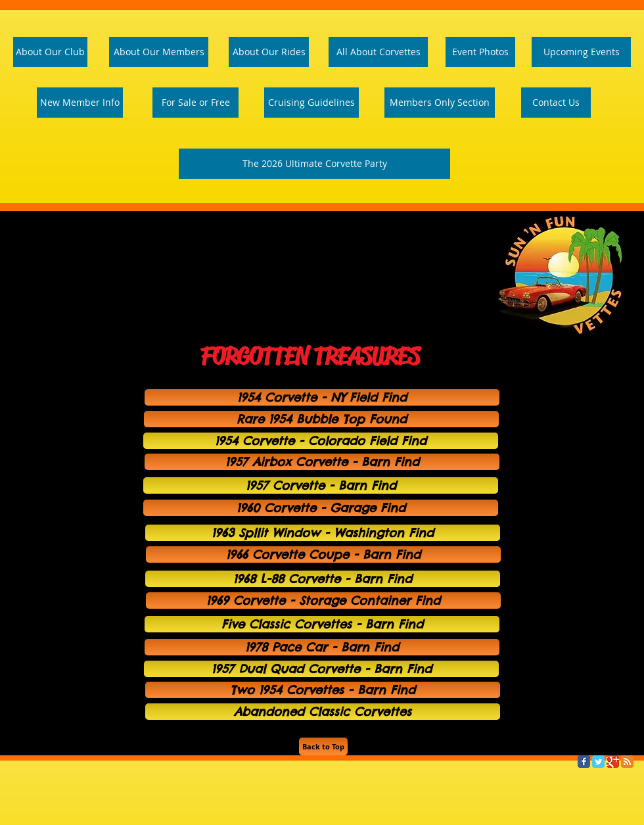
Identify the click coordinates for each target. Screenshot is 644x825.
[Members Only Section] (440, 103)
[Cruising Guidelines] (311, 103)
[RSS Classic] (627, 762)
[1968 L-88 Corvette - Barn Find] (323, 579)
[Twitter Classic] (598, 762)
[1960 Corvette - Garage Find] (321, 508)
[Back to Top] (323, 746)
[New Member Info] (80, 103)
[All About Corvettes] (378, 52)
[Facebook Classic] (584, 762)
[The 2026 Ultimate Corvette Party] (314, 164)
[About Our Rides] (269, 52)
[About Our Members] (159, 52)
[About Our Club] (50, 52)
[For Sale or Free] (195, 103)
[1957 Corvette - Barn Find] (321, 485)
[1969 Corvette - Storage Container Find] (323, 601)
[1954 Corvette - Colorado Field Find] (321, 441)
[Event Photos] (480, 52)
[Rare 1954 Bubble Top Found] (321, 419)
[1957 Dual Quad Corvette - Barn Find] (321, 669)
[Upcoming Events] (581, 52)
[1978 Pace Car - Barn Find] (322, 647)
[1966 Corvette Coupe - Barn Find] (323, 554)
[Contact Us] (556, 103)
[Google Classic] (613, 762)
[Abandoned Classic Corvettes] (323, 712)
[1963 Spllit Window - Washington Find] (323, 533)
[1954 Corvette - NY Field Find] (322, 397)
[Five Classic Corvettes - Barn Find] (322, 624)
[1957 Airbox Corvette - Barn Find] (322, 462)
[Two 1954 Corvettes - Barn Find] (323, 690)
